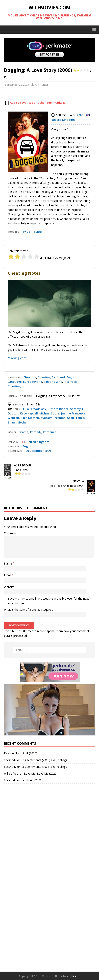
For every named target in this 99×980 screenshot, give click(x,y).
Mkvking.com (17, 358)
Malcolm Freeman (53, 418)
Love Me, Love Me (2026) (41, 773)
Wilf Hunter (41, 85)
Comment (10, 533)
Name (8, 563)
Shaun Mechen (18, 422)
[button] (93, 29)
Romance (49, 432)
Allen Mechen (30, 418)
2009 (80, 115)
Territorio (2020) (32, 780)
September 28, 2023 (17, 85)
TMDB (38, 232)
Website (9, 587)
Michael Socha (49, 413)
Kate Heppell (29, 413)
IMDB (27, 232)
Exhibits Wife (53, 382)
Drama (24, 432)
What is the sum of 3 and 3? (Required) (29, 610)
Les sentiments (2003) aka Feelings (44, 760)
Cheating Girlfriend (51, 377)
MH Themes (73, 976)
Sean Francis (76, 418)
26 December (35, 451)
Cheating (30, 377)
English (28, 446)
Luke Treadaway (35, 409)
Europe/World (33, 382)
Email (8, 575)
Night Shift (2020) (26, 753)
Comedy (36, 432)
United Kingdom (63, 120)
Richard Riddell (58, 409)
